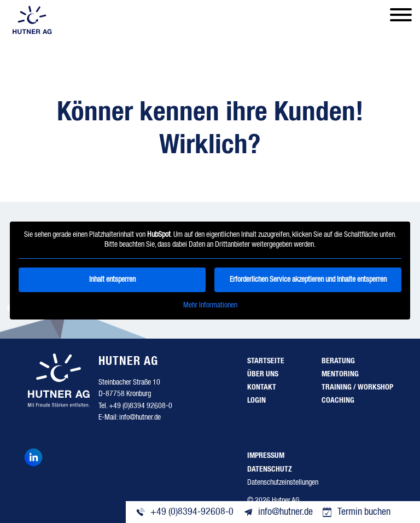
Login (256, 400)
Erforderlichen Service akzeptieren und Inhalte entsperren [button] (308, 280)
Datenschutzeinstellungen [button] (283, 483)
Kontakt (262, 387)
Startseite (266, 361)
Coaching (338, 400)
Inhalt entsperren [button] (112, 280)
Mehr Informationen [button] (210, 305)
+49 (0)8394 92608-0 (141, 406)
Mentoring (340, 374)
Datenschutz (270, 469)
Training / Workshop (357, 387)
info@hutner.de (140, 417)
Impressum (266, 456)
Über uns (263, 374)
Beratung (338, 361)
